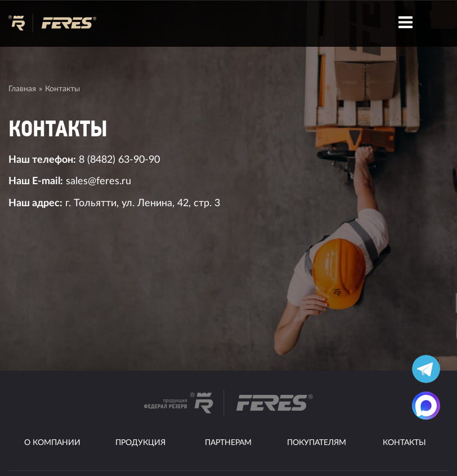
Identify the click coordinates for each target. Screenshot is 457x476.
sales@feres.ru (98, 181)
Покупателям (317, 443)
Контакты (404, 443)
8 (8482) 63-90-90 (119, 160)
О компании (52, 443)
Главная (22, 89)
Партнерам (228, 443)
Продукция (140, 443)
